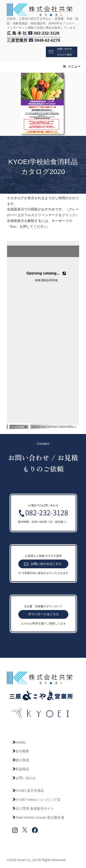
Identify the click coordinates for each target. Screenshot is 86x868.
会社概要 (21, 751)
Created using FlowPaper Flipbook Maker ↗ (54, 426)
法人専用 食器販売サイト (33, 808)
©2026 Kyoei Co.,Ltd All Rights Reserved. (37, 860)
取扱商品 (21, 769)
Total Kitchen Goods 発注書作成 (38, 817)
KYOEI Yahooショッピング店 (36, 799)
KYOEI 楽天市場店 (28, 791)
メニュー (72, 66)
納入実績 (21, 760)
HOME (19, 742)
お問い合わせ (24, 778)
